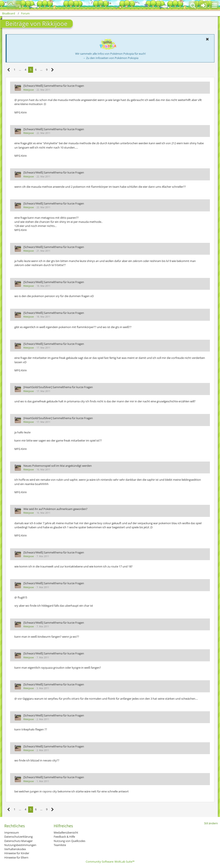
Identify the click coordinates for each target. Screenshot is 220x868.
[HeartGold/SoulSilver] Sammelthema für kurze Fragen (58, 387)
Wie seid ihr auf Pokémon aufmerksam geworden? (55, 509)
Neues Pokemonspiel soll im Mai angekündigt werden (58, 466)
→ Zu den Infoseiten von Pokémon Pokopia (111, 58)
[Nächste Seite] (53, 70)
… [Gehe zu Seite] (20, 70)
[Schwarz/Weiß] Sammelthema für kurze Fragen (54, 86)
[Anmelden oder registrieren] (204, 5)
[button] (214, 5)
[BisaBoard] (11, 5)
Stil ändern (211, 823)
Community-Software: (110, 862)
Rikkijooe (29, 90)
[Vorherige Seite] (9, 70)
